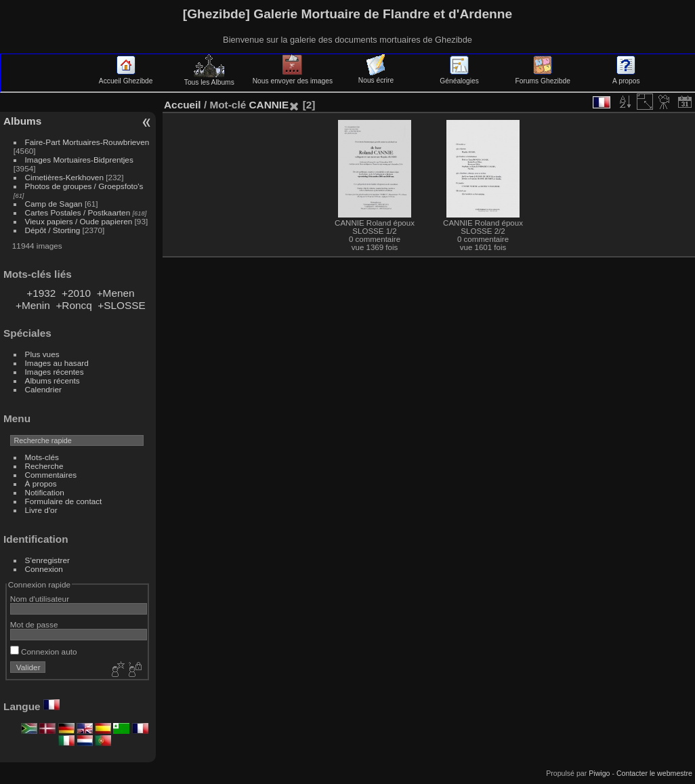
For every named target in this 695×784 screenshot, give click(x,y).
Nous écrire (376, 77)
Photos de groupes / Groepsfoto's (84, 186)
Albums (22, 121)
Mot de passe (34, 624)
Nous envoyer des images (293, 77)
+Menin (33, 305)
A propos (626, 77)
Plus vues (42, 354)
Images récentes (55, 372)
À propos (41, 483)
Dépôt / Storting (53, 230)
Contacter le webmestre (654, 773)
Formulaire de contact (64, 501)
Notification (45, 492)
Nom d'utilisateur (40, 599)
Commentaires (51, 475)
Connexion (44, 569)
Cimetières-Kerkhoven (64, 177)
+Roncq (73, 305)
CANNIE (269, 105)
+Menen (116, 293)
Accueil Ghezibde (126, 77)
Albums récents (52, 380)
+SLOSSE (121, 305)
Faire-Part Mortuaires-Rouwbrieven (87, 142)
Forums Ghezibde (543, 77)
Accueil (183, 105)
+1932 (41, 293)
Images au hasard (57, 363)
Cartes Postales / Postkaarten (78, 212)
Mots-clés (42, 457)
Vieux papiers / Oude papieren (79, 221)
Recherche (44, 466)
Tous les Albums (209, 79)
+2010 (76, 293)
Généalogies (459, 77)
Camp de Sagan (54, 204)
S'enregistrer (47, 560)
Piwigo (599, 773)
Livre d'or (41, 510)
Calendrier (43, 389)
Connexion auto (44, 652)
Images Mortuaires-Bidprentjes (79, 160)
